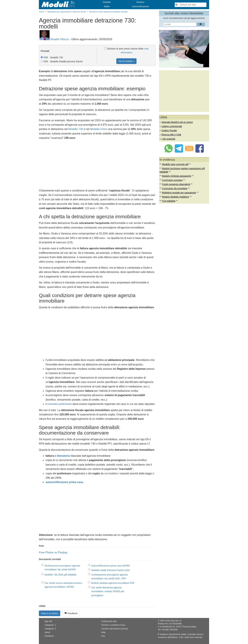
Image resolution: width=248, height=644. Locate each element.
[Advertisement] (97, 165)
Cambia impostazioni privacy (114, 629)
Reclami (140, 2)
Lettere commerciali (172, 126)
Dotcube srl (176, 621)
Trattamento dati (109, 621)
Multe (107, 6)
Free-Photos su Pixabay (53, 552)
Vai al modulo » (126, 61)
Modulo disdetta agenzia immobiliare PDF (113, 583)
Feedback (71, 613)
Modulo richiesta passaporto (177, 176)
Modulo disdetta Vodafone (176, 197)
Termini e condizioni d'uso (113, 625)
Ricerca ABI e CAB (171, 135)
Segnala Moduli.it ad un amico (177, 122)
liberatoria (63, 456)
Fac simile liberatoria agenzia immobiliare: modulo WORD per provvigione (108, 591)
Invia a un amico (50, 613)
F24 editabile (169, 201)
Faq (103, 636)
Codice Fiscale (169, 130)
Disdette (107, 2)
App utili (48, 621)
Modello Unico (99, 129)
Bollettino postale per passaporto (179, 193)
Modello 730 (76, 129)
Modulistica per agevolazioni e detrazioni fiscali (67, 12)
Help (103, 632)
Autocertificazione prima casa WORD (111, 566)
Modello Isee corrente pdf (175, 164)
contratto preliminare (60, 404)
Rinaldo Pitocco (59, 39)
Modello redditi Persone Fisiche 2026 (110, 570)
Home (42, 12)
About (47, 632)
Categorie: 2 (50, 629)
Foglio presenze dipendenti (176, 184)
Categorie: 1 (50, 625)
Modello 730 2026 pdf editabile (60, 575)
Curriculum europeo (172, 180)
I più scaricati (168, 139)
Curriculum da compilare (175, 188)
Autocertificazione (140, 6)
